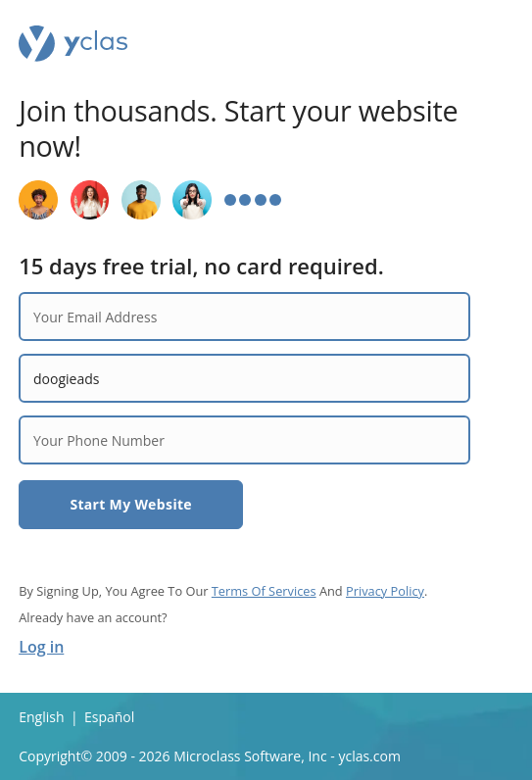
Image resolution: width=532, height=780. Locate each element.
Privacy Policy (385, 591)
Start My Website (131, 504)
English (41, 717)
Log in (41, 647)
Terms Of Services (264, 591)
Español (109, 717)
